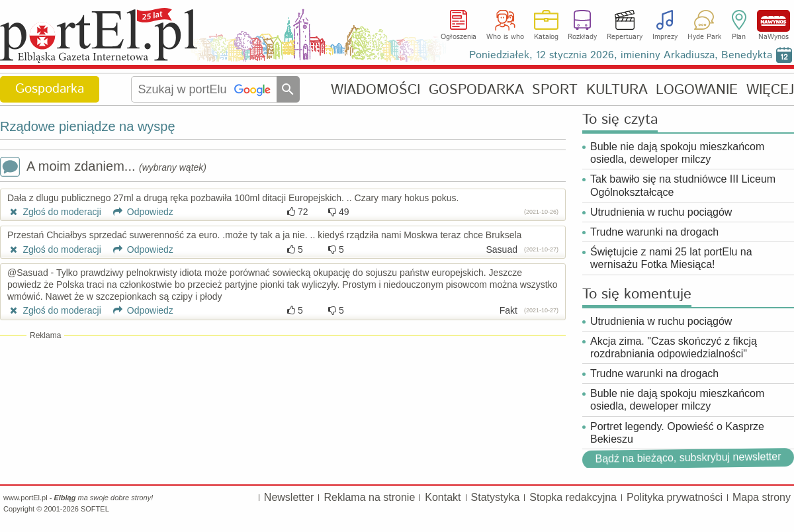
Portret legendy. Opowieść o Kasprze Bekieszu (677, 433)
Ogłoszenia (459, 37)
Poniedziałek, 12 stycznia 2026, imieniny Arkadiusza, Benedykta (621, 55)
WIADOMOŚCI (375, 90)
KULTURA (617, 90)
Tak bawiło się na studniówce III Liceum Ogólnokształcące (683, 185)
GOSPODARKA (476, 90)
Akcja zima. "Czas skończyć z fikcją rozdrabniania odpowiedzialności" (674, 347)
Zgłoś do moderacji (54, 212)
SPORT (555, 90)
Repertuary (625, 37)
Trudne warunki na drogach (654, 232)
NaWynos (773, 21)
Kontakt (443, 497)
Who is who (505, 37)
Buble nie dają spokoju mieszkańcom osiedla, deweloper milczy (677, 153)
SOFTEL (95, 509)
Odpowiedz (139, 212)
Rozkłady (582, 37)
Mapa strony (762, 497)
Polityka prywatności (675, 497)
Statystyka (496, 497)
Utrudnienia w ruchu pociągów (661, 212)
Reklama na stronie (369, 497)
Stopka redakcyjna (573, 497)
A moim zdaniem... (103, 168)
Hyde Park (704, 37)
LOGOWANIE (697, 90)
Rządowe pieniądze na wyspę (88, 126)
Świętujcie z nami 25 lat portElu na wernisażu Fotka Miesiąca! (671, 258)
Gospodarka (50, 89)
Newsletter (289, 497)
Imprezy (665, 37)
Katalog (546, 37)
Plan (739, 37)
